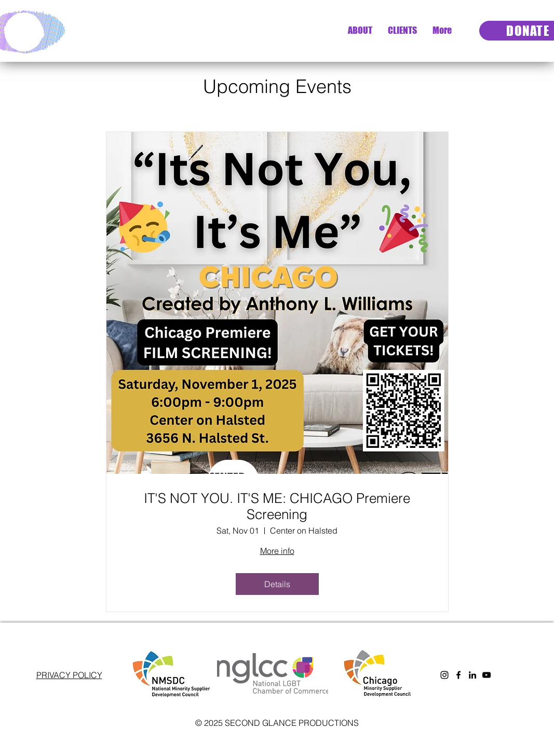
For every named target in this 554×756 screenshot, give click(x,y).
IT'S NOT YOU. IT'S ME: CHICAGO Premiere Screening (277, 507)
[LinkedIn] (472, 675)
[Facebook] (458, 675)
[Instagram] (444, 675)
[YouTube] (487, 675)
